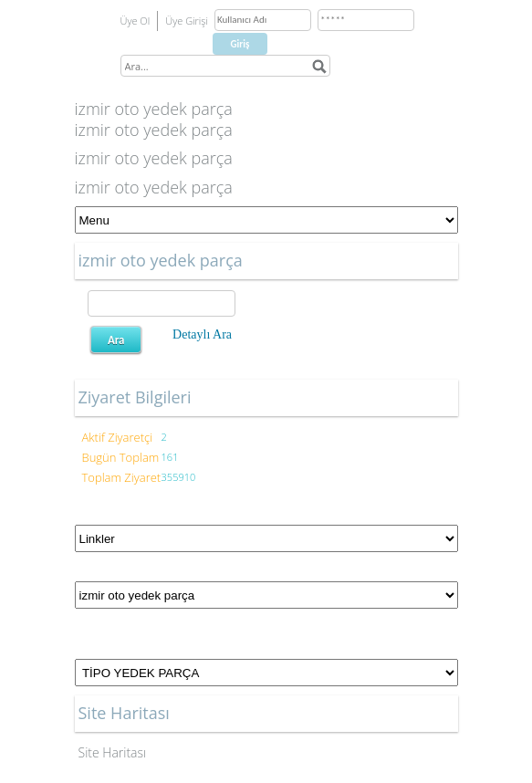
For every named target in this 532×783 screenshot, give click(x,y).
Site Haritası (113, 752)
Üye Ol (136, 21)
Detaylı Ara (202, 334)
